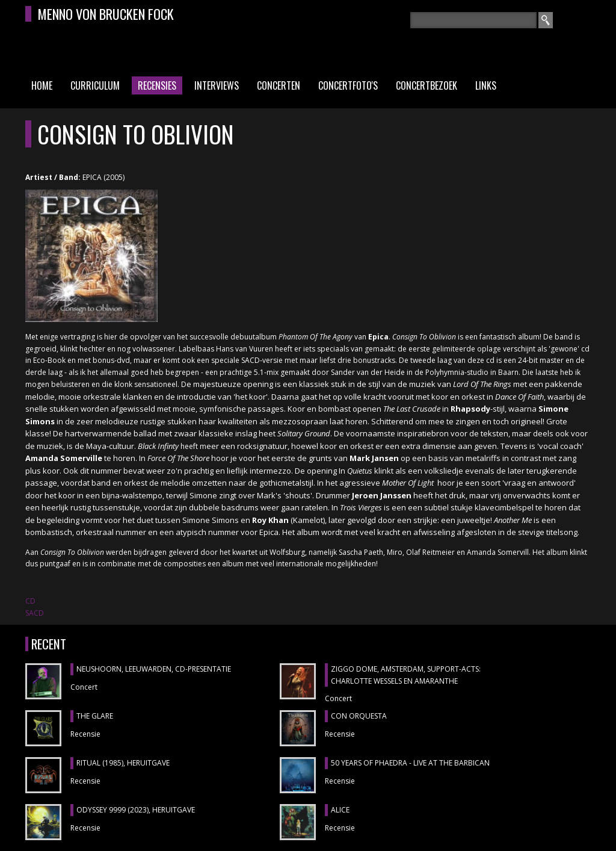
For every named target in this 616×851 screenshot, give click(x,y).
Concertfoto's (348, 85)
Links (486, 85)
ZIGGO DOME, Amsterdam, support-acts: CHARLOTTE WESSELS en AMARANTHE (406, 675)
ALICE (340, 810)
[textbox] (473, 20)
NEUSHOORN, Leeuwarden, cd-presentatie (154, 669)
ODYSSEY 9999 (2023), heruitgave (136, 810)
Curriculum (95, 85)
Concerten (279, 85)
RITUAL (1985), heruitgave (123, 763)
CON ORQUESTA (359, 716)
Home (42, 85)
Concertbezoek (427, 85)
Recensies (157, 85)
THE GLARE (95, 716)
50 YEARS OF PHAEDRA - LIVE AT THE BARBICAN (410, 763)
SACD (35, 613)
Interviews (217, 85)
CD (30, 601)
